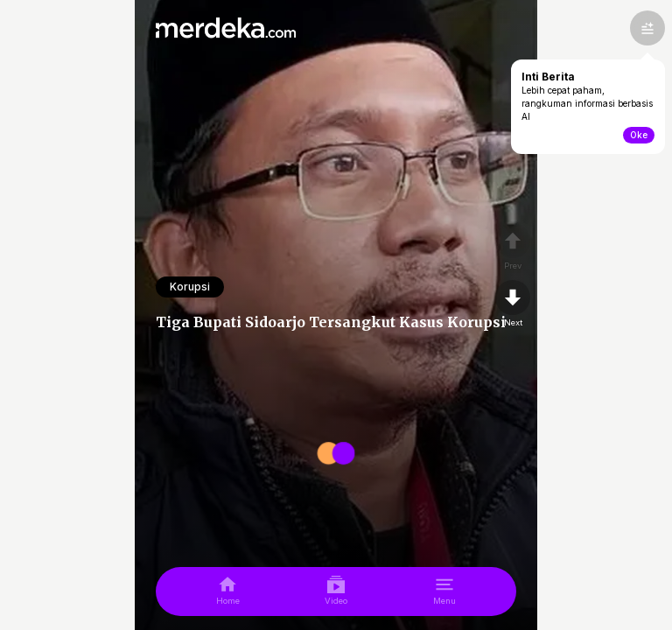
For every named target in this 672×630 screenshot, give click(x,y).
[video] (336, 591)
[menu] (444, 591)
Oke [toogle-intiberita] (639, 135)
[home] (228, 591)
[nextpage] (513, 304)
